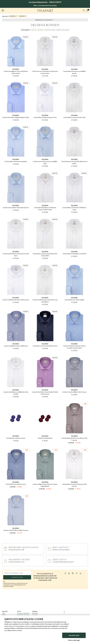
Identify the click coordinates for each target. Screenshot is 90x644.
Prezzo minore (50, 30)
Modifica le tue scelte (44, 20)
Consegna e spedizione (23, 613)
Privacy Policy (11, 583)
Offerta (40, 30)
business (22, 16)
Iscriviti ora (17, 577)
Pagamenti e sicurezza (23, 615)
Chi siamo (35, 615)
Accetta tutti (74, 635)
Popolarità (25, 30)
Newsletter (35, 613)
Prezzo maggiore (63, 30)
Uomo (4, 613)
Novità (34, 30)
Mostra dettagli (74, 640)
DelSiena (13, 16)
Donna (4, 615)
